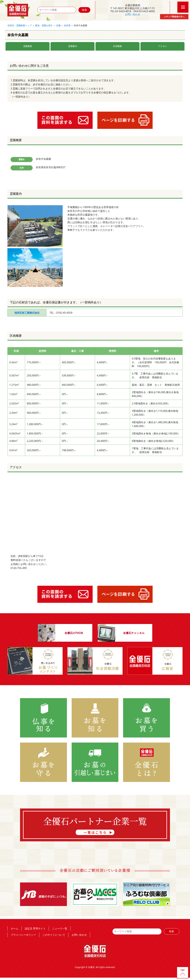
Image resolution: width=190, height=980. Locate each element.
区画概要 (118, 46)
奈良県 (67, 25)
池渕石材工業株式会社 (27, 313)
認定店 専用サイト (35, 928)
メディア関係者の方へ (174, 17)
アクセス (163, 46)
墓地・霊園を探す (44, 25)
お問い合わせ (133, 14)
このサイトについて (54, 935)
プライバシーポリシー (23, 935)
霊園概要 (28, 46)
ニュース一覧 (60, 928)
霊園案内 (73, 46)
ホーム (15, 928)
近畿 (58, 25)
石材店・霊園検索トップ (20, 25)
